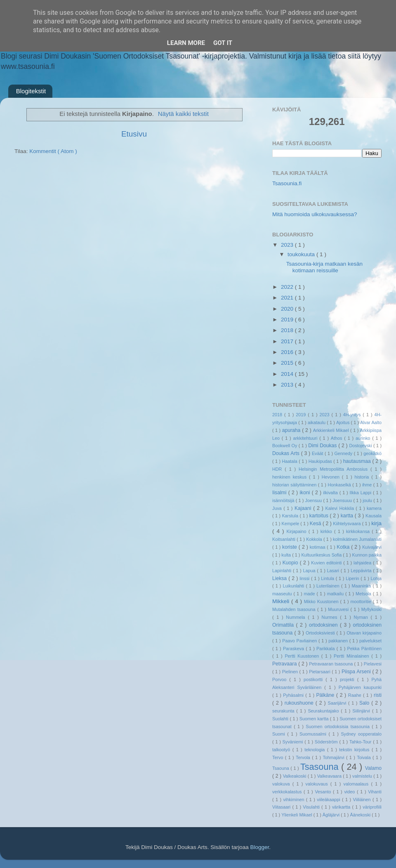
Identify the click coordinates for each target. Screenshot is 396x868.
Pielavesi (373, 664)
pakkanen (339, 641)
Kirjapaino (297, 531)
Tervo (279, 757)
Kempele (291, 524)
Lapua (310, 571)
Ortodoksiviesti (321, 633)
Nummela (297, 617)
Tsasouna (321, 767)
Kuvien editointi (327, 563)
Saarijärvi (338, 703)
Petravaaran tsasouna (331, 664)
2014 (288, 374)
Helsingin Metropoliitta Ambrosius (335, 469)
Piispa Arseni (357, 672)
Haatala (291, 461)
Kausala (374, 516)
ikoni (305, 493)
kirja (376, 523)
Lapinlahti (283, 571)
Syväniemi (294, 742)
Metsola (364, 594)
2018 (288, 330)
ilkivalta (331, 493)
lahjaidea (363, 563)
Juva (278, 508)
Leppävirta (362, 571)
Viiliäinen (363, 800)
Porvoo (281, 679)
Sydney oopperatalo (361, 734)
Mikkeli (282, 601)
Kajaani (304, 508)
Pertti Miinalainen (352, 656)
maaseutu (283, 594)
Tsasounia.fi (287, 183)
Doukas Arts (287, 453)
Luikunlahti (295, 586)
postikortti (315, 679)
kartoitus (320, 516)
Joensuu (314, 500)
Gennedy (344, 453)
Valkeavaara (330, 776)
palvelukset (370, 641)
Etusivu (134, 134)
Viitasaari (282, 807)
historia (363, 477)
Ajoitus (344, 422)
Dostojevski (361, 446)
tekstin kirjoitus (355, 750)
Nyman (362, 617)
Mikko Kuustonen (322, 601)
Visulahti (312, 807)
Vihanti (375, 792)
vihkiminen (294, 800)
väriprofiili (372, 807)
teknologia (316, 750)
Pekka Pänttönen (364, 649)
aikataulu (317, 422)
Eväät (318, 453)
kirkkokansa (359, 531)
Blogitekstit (31, 91)
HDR (278, 469)
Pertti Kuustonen (303, 656)
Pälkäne (326, 695)
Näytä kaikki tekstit (183, 114)
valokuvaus (318, 784)
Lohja (376, 578)
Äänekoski (361, 815)
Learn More (186, 43)
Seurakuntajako (324, 711)
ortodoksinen (324, 625)
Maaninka (362, 586)
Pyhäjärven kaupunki (360, 687)
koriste (290, 547)
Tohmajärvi (334, 757)
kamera (374, 508)
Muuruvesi (339, 609)
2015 (288, 363)
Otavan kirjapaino (364, 633)
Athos (337, 438)
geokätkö (372, 453)
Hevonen (332, 477)
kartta (348, 516)
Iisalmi (280, 493)
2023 (288, 245)
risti (378, 695)
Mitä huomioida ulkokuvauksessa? (315, 214)
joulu (368, 500)
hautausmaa (358, 461)
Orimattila (284, 625)
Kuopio (291, 563)
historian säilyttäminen (295, 485)
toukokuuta (302, 254)
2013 (288, 385)
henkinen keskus (291, 477)
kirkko (327, 531)
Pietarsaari (320, 672)
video (350, 792)
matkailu (336, 594)
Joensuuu (343, 500)
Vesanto (324, 792)
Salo (365, 703)
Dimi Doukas (323, 446)
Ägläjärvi (332, 815)
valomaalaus (357, 784)
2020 (288, 309)
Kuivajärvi (372, 547)
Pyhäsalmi (294, 695)
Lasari (334, 571)
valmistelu (363, 776)
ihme (368, 485)
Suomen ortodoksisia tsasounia (339, 726)
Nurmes (331, 617)
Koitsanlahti (284, 539)
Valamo (373, 768)
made (310, 594)
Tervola (304, 757)
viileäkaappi (329, 800)
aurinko (364, 438)
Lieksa (280, 578)
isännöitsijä (284, 500)
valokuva (282, 784)
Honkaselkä (340, 485)
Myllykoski (371, 609)
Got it (223, 43)
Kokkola (315, 539)
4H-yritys (353, 415)
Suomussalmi (314, 734)
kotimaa (318, 547)
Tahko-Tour (361, 742)
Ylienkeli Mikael (297, 815)
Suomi (280, 734)
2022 (288, 287)
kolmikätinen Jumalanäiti (357, 539)
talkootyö (282, 750)
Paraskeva (294, 649)
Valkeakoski (295, 776)
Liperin (353, 578)
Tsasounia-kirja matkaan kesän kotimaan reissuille (324, 267)
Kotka (344, 547)
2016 (288, 352)
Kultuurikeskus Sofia (322, 555)
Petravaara (285, 664)
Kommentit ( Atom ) (53, 151)
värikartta (342, 807)
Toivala (365, 757)
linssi (305, 578)
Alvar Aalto (371, 422)
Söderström (327, 742)
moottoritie (361, 601)
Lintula (328, 578)
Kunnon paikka (367, 555)
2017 (288, 341)
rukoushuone (300, 703)
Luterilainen (329, 586)
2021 (288, 298)
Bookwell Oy (285, 446)
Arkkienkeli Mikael (332, 430)
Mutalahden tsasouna (295, 609)
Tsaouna (281, 768)
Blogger (259, 847)
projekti (349, 679)
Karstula (291, 516)
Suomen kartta (315, 719)
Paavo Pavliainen (300, 641)
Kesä (316, 524)
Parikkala (326, 649)
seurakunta (284, 711)
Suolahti (281, 719)
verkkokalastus (288, 792)
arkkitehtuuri (306, 438)
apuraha (292, 430)
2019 (288, 320)
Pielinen (291, 672)
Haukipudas (321, 461)
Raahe (356, 695)
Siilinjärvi (362, 711)
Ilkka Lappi (361, 493)
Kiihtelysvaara (347, 524)
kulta (287, 555)
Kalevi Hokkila (341, 508)
